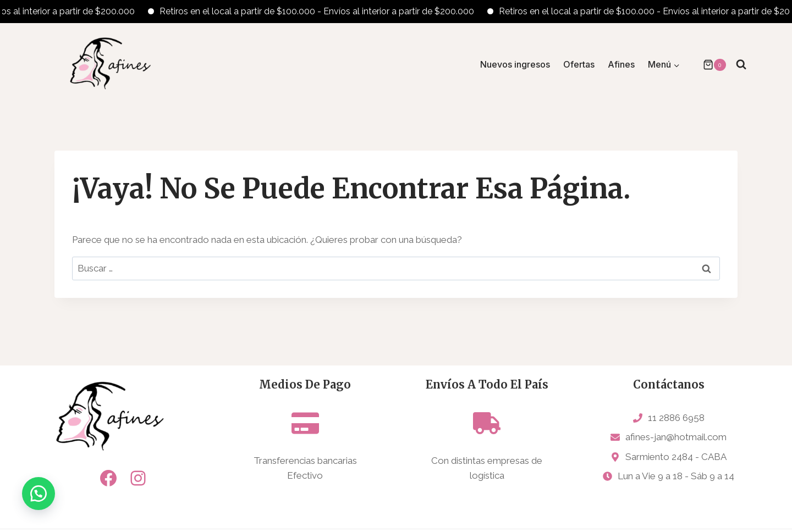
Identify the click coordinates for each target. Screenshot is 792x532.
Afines (621, 64)
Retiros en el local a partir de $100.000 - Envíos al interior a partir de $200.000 (324, 11)
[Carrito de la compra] (709, 65)
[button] (38, 494)
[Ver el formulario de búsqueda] (741, 65)
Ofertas (579, 64)
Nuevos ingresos (515, 64)
